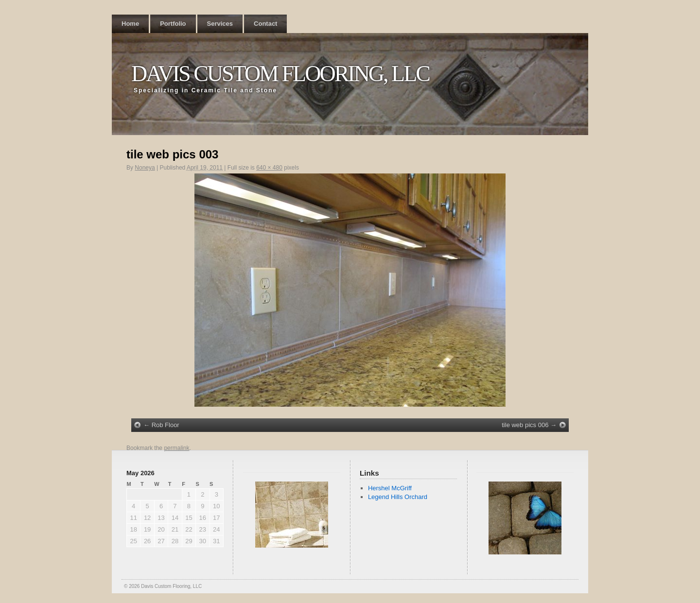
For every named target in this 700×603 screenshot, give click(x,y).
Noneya (145, 168)
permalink (176, 448)
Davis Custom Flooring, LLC (280, 74)
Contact (265, 24)
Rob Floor (166, 425)
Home (130, 24)
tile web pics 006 (525, 425)
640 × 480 (269, 168)
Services (220, 24)
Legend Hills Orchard (398, 497)
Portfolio (173, 24)
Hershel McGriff (390, 488)
